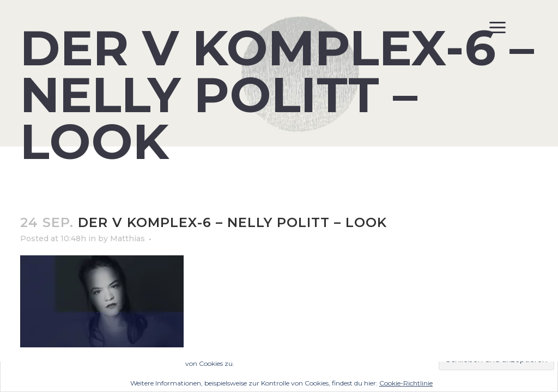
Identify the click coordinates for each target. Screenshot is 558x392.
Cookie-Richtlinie (406, 383)
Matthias (128, 238)
